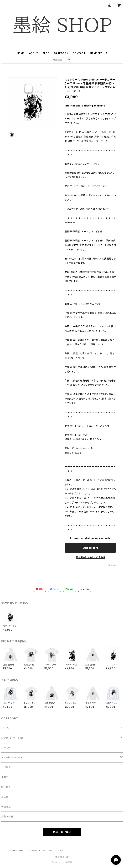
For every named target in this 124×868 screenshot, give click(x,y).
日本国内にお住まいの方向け (90, 557)
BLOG (46, 53)
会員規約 (62, 850)
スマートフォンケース (12, 757)
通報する (112, 565)
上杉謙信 (6, 767)
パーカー (6, 748)
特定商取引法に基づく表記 (40, 850)
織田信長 (6, 787)
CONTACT (79, 53)
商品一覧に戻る (62, 832)
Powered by (62, 862)
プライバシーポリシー (13, 850)
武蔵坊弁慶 (7, 816)
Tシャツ (5, 728)
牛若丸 (5, 777)
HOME (21, 53)
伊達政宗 (6, 807)
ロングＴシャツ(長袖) (12, 738)
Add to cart (90, 548)
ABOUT (34, 53)
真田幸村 (6, 797)
